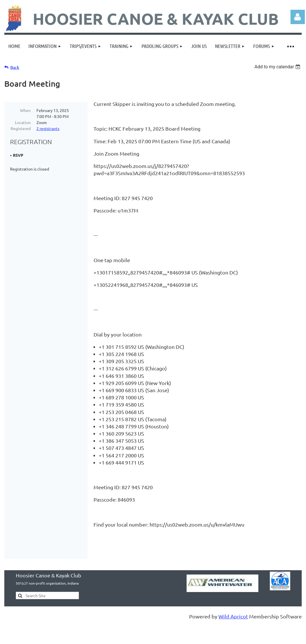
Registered (21, 128)
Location (23, 122)
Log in (298, 17)
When (25, 110)
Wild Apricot (233, 623)
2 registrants (48, 128)
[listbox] (278, 67)
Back (15, 67)
